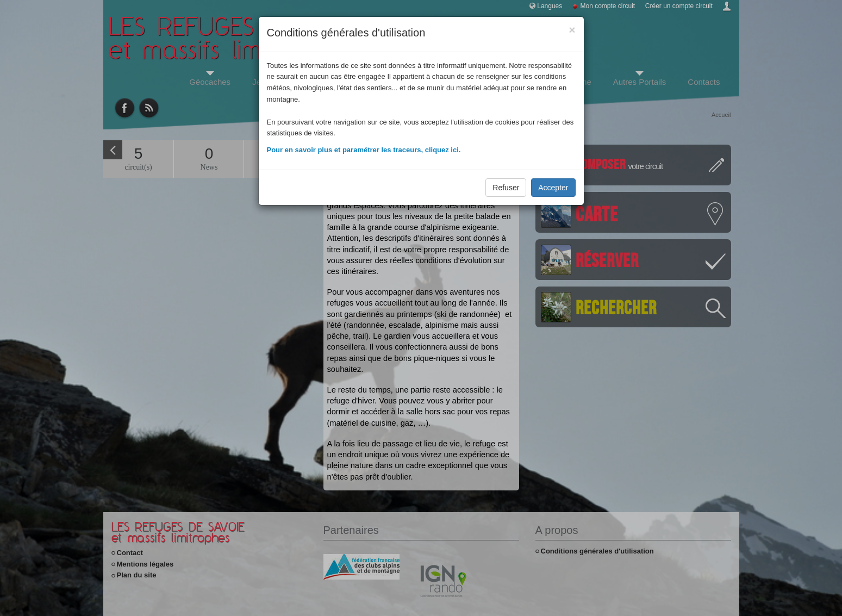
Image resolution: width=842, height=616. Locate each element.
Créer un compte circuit (679, 6)
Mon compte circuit (608, 6)
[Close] (572, 30)
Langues (550, 6)
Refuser (506, 188)
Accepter (553, 188)
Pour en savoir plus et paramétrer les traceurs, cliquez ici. (364, 150)
